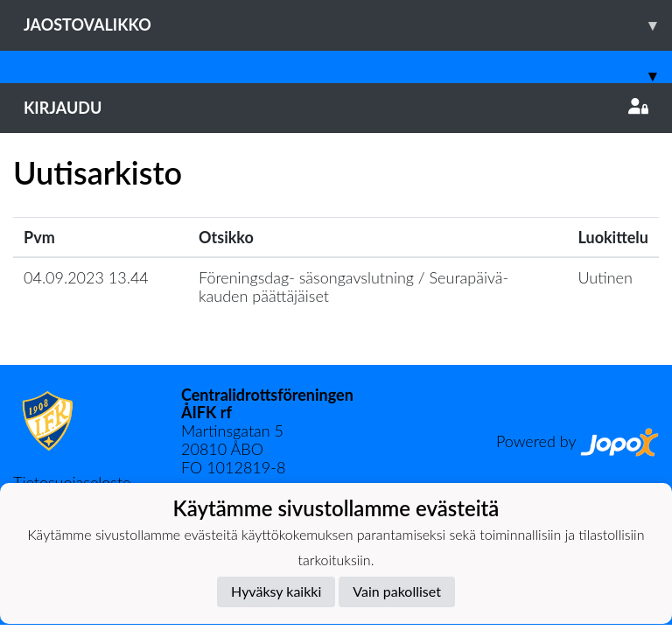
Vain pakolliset (397, 591)
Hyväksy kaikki (276, 591)
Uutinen (605, 277)
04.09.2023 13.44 (86, 277)
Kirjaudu (336, 108)
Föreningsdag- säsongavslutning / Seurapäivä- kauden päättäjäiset (353, 287)
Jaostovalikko (348, 25)
